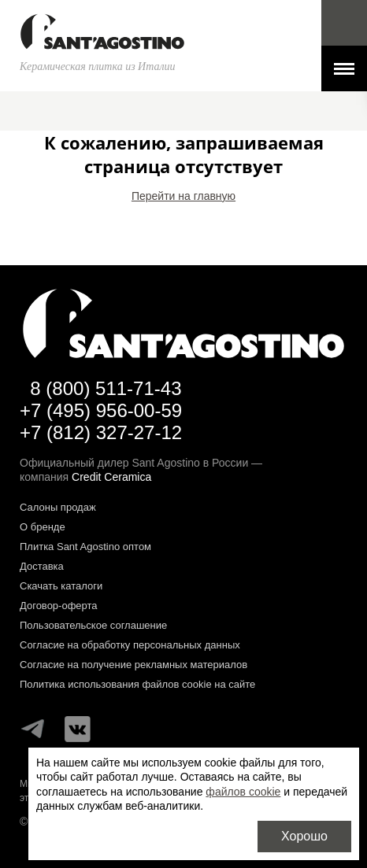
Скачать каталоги (61, 586)
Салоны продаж (58, 507)
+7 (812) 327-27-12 (101, 432)
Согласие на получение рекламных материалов (133, 665)
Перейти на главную (183, 196)
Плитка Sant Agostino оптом (85, 547)
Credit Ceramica (111, 477)
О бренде (43, 527)
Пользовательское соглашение (93, 625)
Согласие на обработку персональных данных (130, 645)
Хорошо (304, 836)
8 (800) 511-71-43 (106, 388)
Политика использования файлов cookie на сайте (137, 684)
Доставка (42, 566)
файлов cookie (243, 792)
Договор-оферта (59, 606)
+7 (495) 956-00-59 (101, 410)
